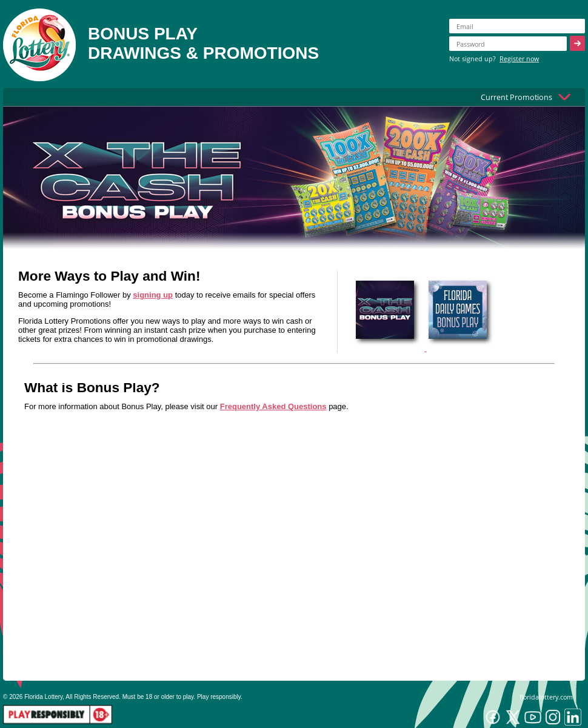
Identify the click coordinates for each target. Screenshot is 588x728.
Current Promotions (516, 97)
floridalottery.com (546, 697)
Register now (519, 58)
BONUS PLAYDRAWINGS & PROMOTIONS (203, 43)
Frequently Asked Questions (273, 406)
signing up (153, 295)
